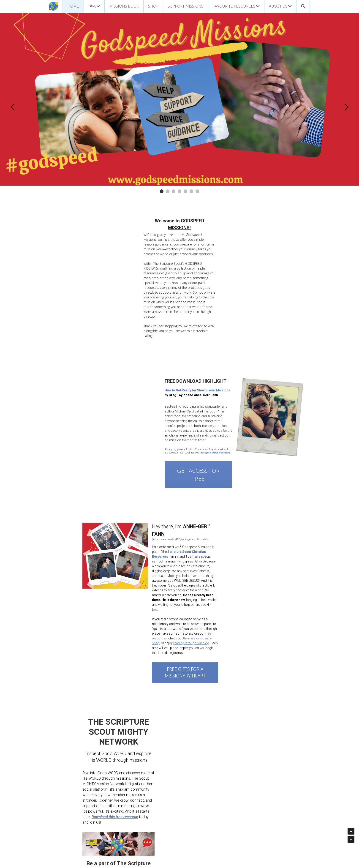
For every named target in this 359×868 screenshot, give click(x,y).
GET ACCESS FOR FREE (117, 406)
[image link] (53, 6)
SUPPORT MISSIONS (186, 6)
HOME (73, 6)
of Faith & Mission (188, 838)
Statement (164, 838)
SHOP (153, 6)
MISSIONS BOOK (124, 6)
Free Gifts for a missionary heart (229, 582)
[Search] (303, 6)
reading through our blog (256, 556)
